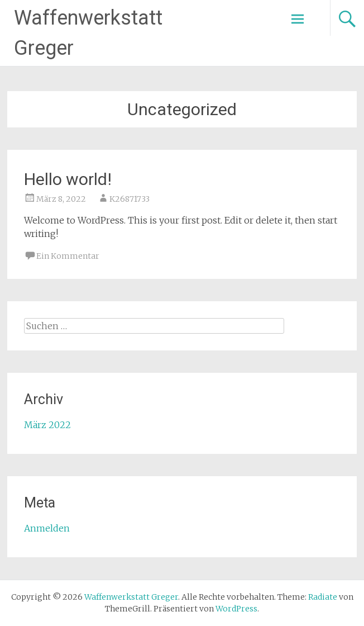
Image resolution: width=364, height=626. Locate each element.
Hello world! (68, 179)
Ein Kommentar (68, 256)
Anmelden (47, 528)
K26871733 (130, 199)
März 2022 (47, 425)
